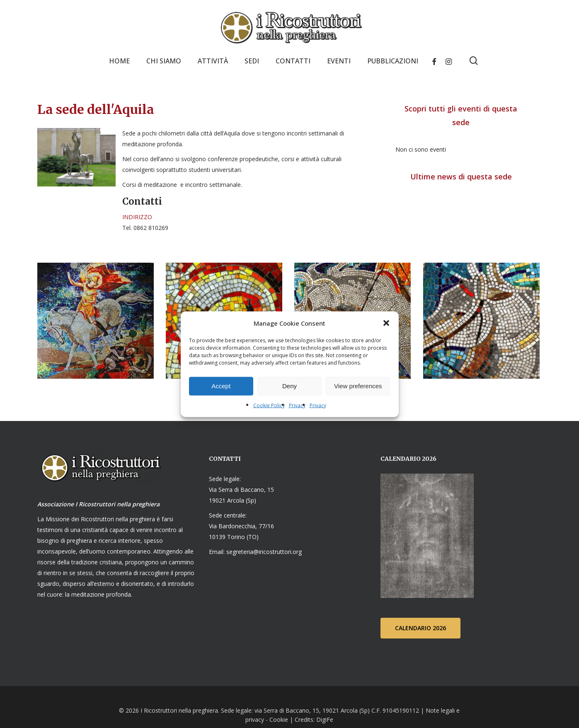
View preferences (358, 386)
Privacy (297, 405)
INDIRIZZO (137, 217)
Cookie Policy (269, 405)
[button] (386, 323)
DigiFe (324, 719)
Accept (221, 386)
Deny (289, 386)
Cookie (279, 719)
